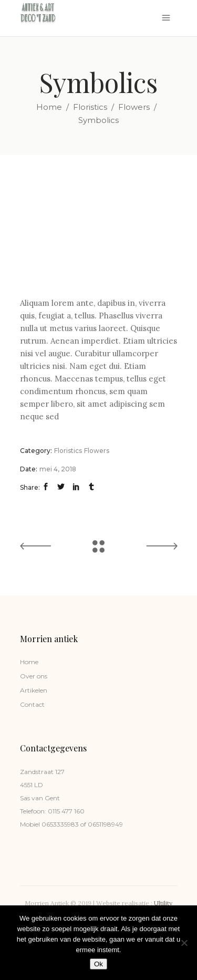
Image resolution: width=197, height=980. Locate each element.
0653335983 (59, 824)
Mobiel (30, 824)
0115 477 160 (66, 811)
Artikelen (34, 690)
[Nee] (184, 943)
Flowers (134, 107)
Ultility (163, 903)
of (82, 824)
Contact (32, 704)
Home (49, 107)
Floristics (90, 107)
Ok (98, 964)
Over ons (34, 676)
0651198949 (105, 824)
